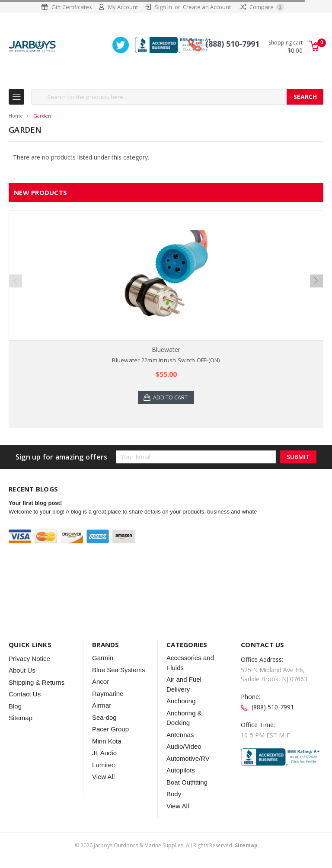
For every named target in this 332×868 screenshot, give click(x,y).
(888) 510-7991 (232, 45)
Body (174, 795)
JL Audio (104, 754)
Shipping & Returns (37, 683)
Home (16, 116)
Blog (15, 707)
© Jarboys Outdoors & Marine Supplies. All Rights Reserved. (166, 846)
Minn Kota (107, 742)
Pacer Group (110, 730)
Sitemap (21, 719)
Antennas (180, 735)
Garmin (103, 659)
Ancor (101, 682)
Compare (262, 7)
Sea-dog (104, 718)
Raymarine (108, 694)
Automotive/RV (188, 759)
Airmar (102, 706)
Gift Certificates (72, 7)
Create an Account (207, 7)
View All (103, 777)
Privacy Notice (29, 659)
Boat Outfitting (187, 783)
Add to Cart (171, 398)
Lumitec (104, 765)
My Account (123, 7)
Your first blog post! (35, 504)
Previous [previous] (16, 281)
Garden (42, 116)
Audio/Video (184, 747)
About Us (22, 671)
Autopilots (181, 771)
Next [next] (316, 281)
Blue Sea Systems (119, 670)
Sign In (163, 7)
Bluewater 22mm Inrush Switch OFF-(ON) (166, 361)
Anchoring (181, 702)
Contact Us (25, 695)
